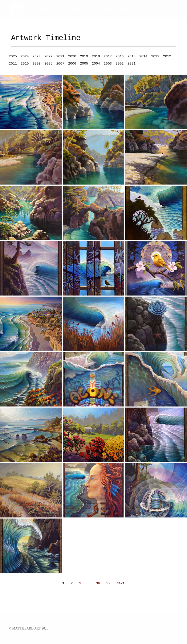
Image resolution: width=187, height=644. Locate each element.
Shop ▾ (106, 10)
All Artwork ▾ (79, 10)
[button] (12, 57)
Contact (148, 10)
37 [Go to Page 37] (108, 583)
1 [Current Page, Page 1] (63, 583)
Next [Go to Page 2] (121, 583)
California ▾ (45, 10)
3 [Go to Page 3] (80, 583)
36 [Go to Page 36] (98, 583)
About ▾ (125, 10)
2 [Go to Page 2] (72, 583)
